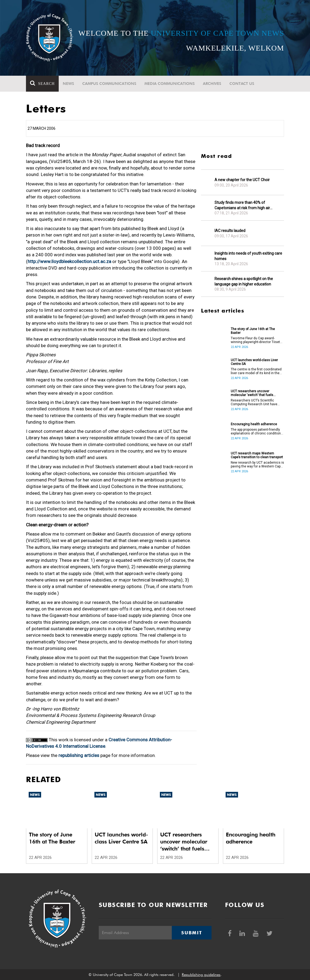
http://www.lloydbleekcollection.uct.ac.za (69, 261)
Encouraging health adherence (254, 424)
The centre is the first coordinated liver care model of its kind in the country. (256, 371)
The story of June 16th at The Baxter (253, 331)
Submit (192, 933)
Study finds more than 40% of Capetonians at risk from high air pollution (242, 205)
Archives (212, 84)
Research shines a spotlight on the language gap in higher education (244, 281)
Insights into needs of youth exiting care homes (248, 256)
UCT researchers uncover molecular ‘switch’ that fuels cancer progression (252, 393)
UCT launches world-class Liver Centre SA (254, 362)
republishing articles (79, 755)
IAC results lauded (230, 231)
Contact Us (242, 84)
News (68, 84)
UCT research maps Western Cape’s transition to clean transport (257, 455)
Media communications (170, 84)
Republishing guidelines (201, 975)
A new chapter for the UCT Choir (242, 180)
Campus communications (109, 84)
